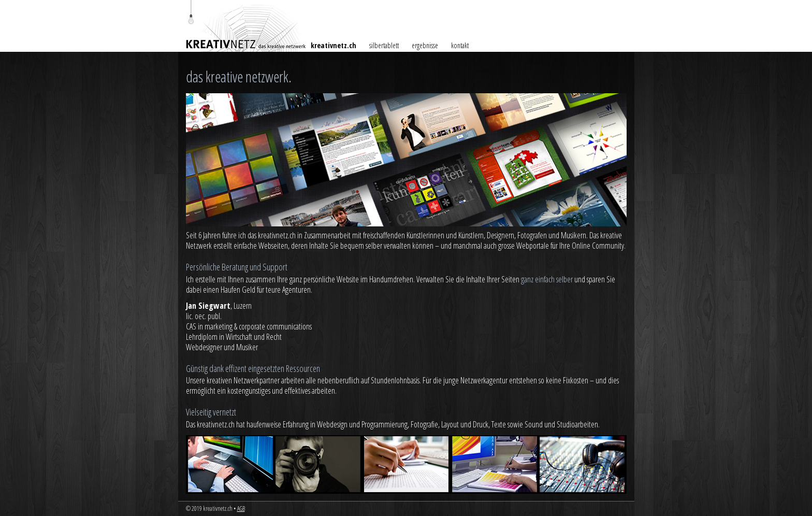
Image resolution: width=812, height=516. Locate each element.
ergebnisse (425, 45)
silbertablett (384, 45)
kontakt (460, 45)
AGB (241, 508)
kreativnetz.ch (334, 45)
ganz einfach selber (547, 279)
